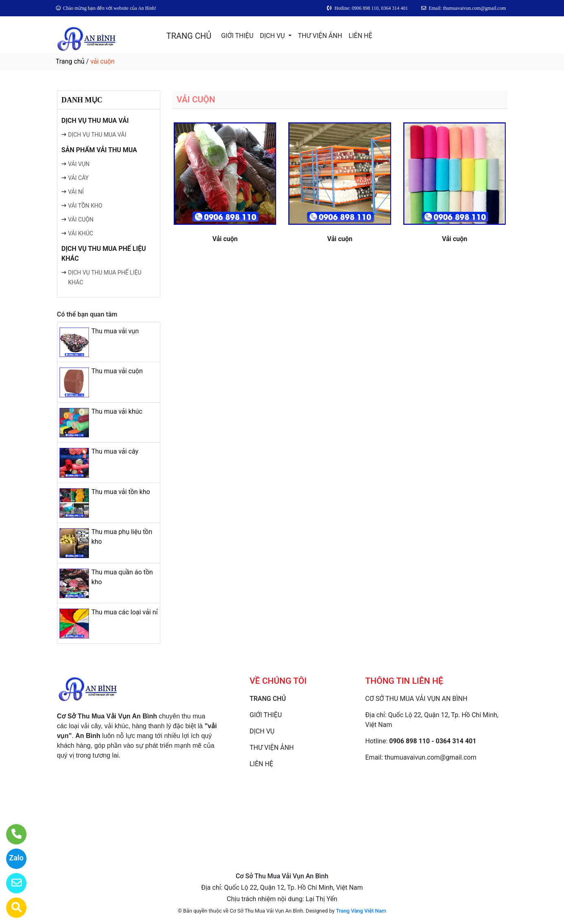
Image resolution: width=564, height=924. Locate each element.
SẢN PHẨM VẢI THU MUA (99, 150)
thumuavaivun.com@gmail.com (430, 757)
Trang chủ (70, 61)
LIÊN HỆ (361, 36)
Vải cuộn (225, 239)
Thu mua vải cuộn (117, 371)
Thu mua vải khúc (117, 411)
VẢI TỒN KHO (85, 206)
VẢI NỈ (76, 192)
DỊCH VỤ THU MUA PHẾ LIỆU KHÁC (104, 254)
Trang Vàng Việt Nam (361, 911)
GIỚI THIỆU (237, 36)
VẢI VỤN (79, 164)
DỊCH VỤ (273, 36)
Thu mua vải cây (115, 451)
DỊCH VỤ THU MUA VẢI (95, 121)
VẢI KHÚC (81, 233)
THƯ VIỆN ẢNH (320, 36)
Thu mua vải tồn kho (121, 492)
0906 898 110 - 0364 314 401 (433, 741)
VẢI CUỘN (81, 219)
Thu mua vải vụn (115, 331)
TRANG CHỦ (189, 36)
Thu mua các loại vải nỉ (125, 612)
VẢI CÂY (79, 178)
